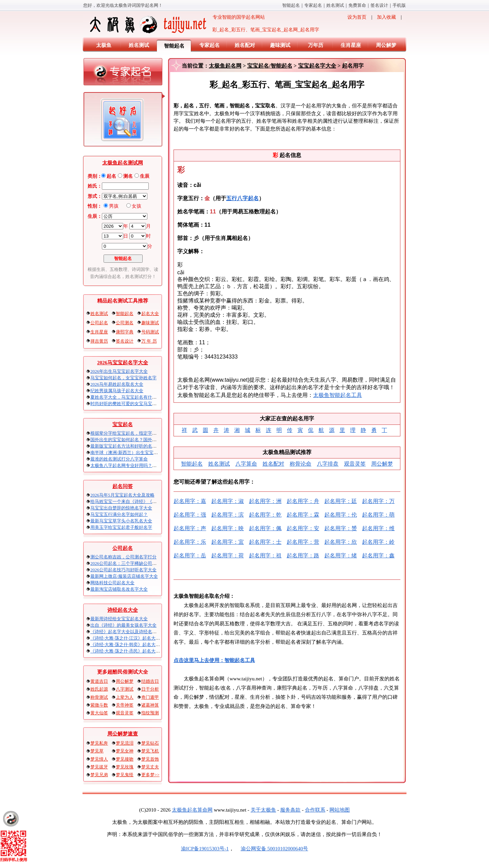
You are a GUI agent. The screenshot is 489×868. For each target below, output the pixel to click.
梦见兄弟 (99, 775)
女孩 (137, 206)
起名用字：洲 (265, 501)
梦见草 (97, 751)
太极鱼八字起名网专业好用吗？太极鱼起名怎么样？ (141, 465)
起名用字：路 (303, 555)
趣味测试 (280, 45)
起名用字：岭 (378, 542)
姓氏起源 (99, 689)
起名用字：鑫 (378, 555)
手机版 (399, 5)
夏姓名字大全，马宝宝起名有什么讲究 (128, 397)
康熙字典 (125, 332)
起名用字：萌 (378, 515)
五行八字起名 (242, 198)
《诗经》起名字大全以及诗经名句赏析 (128, 632)
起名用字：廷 (341, 501)
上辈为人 (125, 697)
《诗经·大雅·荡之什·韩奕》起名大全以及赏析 (134, 645)
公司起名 (99, 323)
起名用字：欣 (341, 542)
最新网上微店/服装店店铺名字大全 (124, 576)
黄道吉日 (99, 681)
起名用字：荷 (228, 555)
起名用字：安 (303, 528)
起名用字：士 (265, 542)
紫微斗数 (99, 705)
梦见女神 (125, 751)
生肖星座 (351, 45)
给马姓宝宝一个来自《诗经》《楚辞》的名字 (134, 501)
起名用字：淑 (228, 501)
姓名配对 (245, 45)
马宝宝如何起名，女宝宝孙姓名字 (123, 378)
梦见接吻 (125, 759)
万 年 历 (149, 341)
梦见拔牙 (99, 767)
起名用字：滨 (228, 515)
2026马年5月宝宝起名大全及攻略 (122, 495)
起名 (111, 176)
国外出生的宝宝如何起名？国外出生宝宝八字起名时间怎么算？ (152, 440)
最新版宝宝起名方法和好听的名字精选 (128, 446)
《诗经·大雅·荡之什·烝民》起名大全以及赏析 (134, 651)
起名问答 (123, 486)
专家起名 (313, 5)
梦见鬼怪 (125, 775)
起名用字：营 (303, 542)
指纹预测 (150, 713)
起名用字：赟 (341, 528)
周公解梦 (386, 45)
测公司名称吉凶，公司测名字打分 (123, 557)
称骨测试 (99, 697)
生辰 (145, 176)
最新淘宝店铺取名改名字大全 (119, 589)
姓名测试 (335, 5)
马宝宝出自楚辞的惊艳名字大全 (121, 508)
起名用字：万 (378, 501)
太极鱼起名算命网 (192, 810)
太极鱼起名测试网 (123, 163)
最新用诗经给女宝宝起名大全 (119, 619)
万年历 (316, 45)
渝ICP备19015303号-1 (205, 849)
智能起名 (291, 5)
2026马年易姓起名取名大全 (117, 384)
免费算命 (357, 5)
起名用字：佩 (265, 528)
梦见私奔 (99, 743)
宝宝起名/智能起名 (270, 66)
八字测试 (125, 689)
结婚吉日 (150, 681)
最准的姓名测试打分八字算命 (119, 459)
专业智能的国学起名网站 (177, 24)
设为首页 (357, 17)
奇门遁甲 (150, 697)
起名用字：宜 (228, 542)
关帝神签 (125, 705)
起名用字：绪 (341, 555)
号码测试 (150, 332)
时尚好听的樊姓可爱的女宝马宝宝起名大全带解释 (139, 404)
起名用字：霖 (303, 515)
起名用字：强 (190, 515)
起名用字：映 (228, 528)
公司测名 (125, 323)
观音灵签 (125, 713)
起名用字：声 (190, 528)
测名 (128, 176)
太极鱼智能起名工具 (338, 395)
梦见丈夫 (150, 767)
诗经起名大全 (123, 610)
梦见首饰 (150, 759)
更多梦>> (150, 775)
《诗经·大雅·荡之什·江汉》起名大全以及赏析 (134, 638)
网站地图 (340, 810)
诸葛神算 (150, 705)
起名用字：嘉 (190, 501)
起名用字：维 (378, 528)
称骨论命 (301, 464)
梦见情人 (99, 759)
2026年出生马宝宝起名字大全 (119, 371)
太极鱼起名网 (225, 66)
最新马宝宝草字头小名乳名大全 (121, 521)
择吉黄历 (99, 341)
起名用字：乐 (190, 542)
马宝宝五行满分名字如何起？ (119, 514)
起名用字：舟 (303, 501)
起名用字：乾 (265, 515)
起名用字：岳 (190, 555)
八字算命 (246, 464)
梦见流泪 (125, 743)
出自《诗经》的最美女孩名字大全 (123, 625)
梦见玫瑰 (125, 767)
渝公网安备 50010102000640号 (271, 849)
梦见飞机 (150, 751)
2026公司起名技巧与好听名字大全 (123, 570)
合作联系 (315, 810)
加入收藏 (386, 17)
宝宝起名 (123, 424)
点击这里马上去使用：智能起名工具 (214, 660)
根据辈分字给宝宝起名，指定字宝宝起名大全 (134, 433)
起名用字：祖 (265, 555)
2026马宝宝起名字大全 (123, 363)
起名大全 (150, 314)
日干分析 (150, 689)
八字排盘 (328, 464)
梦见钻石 (150, 743)
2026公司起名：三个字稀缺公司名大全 (128, 563)
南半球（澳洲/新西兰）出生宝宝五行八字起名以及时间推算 (148, 453)
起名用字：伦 (341, 515)
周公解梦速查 (123, 734)
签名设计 (379, 5)
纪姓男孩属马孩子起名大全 (117, 391)
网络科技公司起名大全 (112, 583)
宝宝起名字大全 (317, 66)
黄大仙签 (99, 713)
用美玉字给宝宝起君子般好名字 (121, 527)
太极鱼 (104, 45)
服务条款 (290, 810)
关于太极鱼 (263, 810)
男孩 (114, 206)
